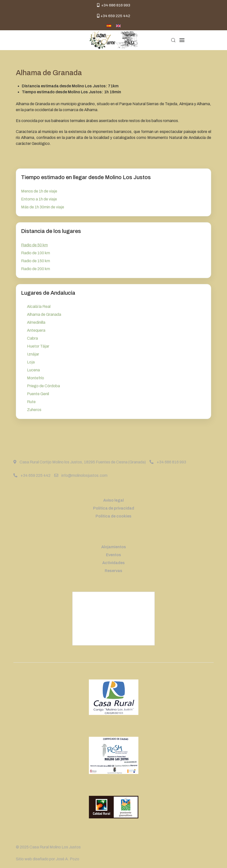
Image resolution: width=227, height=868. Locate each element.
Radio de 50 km (34, 245)
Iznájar (33, 354)
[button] (173, 40)
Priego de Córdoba (43, 386)
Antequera (36, 330)
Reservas (113, 571)
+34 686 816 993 (114, 5)
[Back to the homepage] (113, 40)
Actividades (113, 563)
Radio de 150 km (36, 261)
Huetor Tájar (38, 346)
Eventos (113, 555)
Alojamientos (114, 547)
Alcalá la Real (39, 306)
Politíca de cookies (113, 516)
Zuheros (34, 410)
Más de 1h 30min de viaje (43, 207)
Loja (31, 362)
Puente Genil (38, 394)
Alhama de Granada (44, 314)
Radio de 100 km (36, 253)
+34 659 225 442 (114, 16)
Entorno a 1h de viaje (39, 199)
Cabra (32, 338)
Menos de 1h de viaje (39, 191)
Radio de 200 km (36, 269)
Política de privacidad (114, 508)
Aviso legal (113, 500)
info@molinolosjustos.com (81, 475)
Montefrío (36, 378)
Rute (31, 402)
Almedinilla (36, 322)
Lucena (33, 370)
